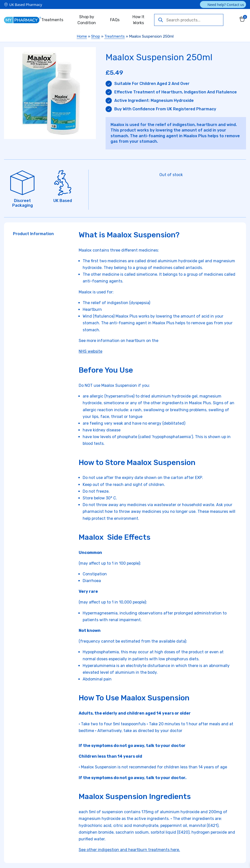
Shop (96, 36)
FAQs (115, 20)
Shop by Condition (87, 20)
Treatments (52, 20)
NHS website (91, 351)
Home (82, 36)
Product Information (33, 234)
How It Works (138, 20)
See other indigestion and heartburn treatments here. (129, 850)
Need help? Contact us (226, 5)
